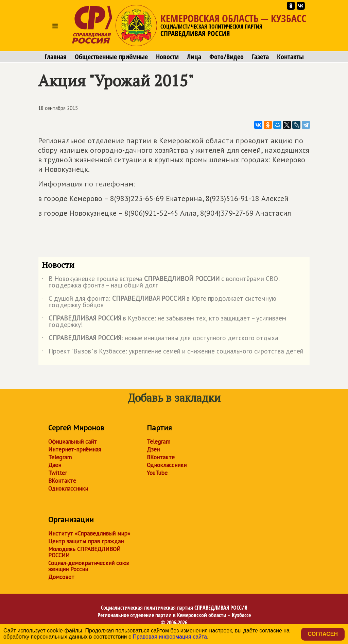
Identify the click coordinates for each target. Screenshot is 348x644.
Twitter (58, 473)
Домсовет (61, 577)
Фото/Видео (227, 57)
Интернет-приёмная (75, 449)
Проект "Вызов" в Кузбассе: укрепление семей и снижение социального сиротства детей (173, 352)
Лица (194, 57)
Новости (167, 57)
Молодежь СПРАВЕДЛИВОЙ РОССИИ (84, 552)
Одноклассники (68, 489)
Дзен (55, 465)
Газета (260, 57)
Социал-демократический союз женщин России (89, 566)
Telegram (60, 457)
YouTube (157, 473)
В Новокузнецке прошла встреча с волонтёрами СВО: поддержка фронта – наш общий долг (161, 282)
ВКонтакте (62, 481)
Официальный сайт (73, 442)
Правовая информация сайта (170, 637)
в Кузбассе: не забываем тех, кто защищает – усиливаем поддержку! (164, 322)
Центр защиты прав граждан (86, 541)
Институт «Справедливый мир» (89, 533)
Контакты (290, 57)
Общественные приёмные (111, 57)
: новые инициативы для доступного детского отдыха (160, 339)
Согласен (323, 634)
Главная (56, 57)
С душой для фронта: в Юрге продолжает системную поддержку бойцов (159, 302)
